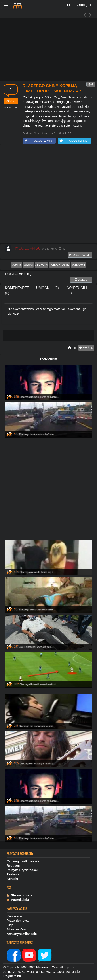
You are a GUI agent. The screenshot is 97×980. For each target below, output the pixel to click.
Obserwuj (80, 255)
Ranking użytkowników (24, 861)
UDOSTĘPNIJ (37, 141)
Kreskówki (14, 916)
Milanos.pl (44, 967)
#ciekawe (78, 265)
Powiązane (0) (18, 274)
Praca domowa (18, 921)
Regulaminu (12, 976)
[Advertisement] (48, 194)
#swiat (28, 265)
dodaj (81, 280)
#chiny (17, 265)
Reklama (13, 874)
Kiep (10, 925)
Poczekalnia (18, 900)
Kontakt (12, 879)
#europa (42, 265)
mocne (11, 101)
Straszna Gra (16, 929)
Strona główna (19, 895)
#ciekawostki (60, 265)
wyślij (86, 348)
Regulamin (15, 866)
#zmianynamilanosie (22, 934)
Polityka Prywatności (22, 870)
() (11, 108)
